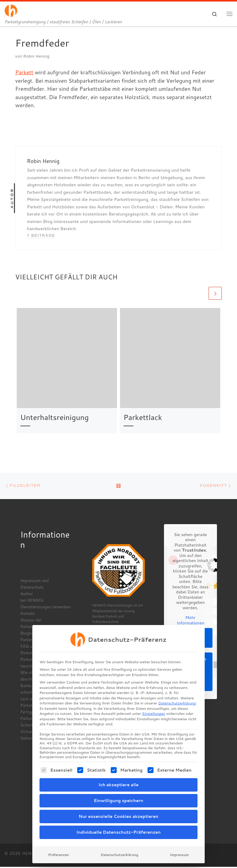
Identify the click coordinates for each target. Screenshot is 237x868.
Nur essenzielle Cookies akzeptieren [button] (119, 805)
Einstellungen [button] (154, 703)
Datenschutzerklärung (177, 692)
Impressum (179, 844)
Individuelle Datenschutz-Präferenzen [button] (118, 821)
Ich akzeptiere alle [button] (118, 774)
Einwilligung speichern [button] (118, 789)
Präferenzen (59, 844)
